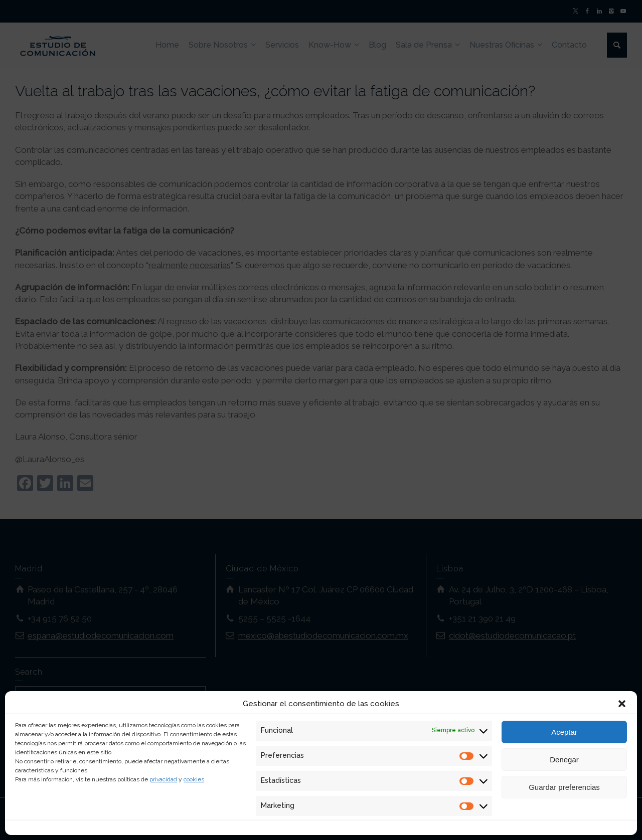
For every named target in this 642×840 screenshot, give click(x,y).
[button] (622, 704)
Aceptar (564, 732)
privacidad (163, 779)
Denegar (564, 760)
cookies (194, 779)
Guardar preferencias (564, 787)
